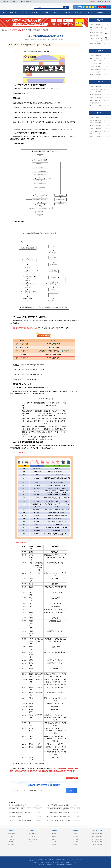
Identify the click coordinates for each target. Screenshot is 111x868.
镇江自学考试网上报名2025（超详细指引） (59, 809)
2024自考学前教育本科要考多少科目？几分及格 (59, 813)
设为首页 (100, 1)
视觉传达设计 (11, 834)
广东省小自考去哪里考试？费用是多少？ (97, 92)
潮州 (93, 839)
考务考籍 (67, 12)
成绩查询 (57, 12)
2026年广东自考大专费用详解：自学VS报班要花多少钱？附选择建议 (97, 128)
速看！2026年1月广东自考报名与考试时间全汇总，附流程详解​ (97, 30)
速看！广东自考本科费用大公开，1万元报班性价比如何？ (97, 131)
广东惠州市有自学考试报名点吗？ (97, 66)
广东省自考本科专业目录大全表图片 (97, 72)
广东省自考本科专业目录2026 (97, 55)
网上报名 (28, 1)
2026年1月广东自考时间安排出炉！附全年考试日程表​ (97, 35)
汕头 (93, 834)
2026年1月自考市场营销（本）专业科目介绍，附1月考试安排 (97, 61)
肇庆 (98, 836)
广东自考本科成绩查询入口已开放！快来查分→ (97, 69)
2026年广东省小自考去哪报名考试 (97, 120)
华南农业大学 (33, 842)
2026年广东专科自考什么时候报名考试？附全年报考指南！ (97, 126)
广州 (93, 845)
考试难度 (54, 842)
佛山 (96, 845)
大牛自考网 (54, 40)
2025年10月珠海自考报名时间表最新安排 (97, 75)
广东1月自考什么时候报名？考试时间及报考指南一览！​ (97, 38)
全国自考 (89, 12)
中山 (98, 845)
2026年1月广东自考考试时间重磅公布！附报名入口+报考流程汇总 (97, 41)
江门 (98, 834)
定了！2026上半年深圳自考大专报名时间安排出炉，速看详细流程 (97, 134)
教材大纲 (100, 12)
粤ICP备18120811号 (65, 860)
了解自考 (5, 1)
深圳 (101, 836)
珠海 (96, 839)
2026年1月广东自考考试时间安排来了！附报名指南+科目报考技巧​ (97, 27)
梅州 (98, 842)
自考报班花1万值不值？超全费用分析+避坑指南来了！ (97, 103)
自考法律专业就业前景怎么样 (17, 805)
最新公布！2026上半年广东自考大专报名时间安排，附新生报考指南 (97, 137)
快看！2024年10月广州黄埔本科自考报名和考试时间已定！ (59, 820)
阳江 (101, 839)
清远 (93, 842)
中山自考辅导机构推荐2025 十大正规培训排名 (21, 813)
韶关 (98, 839)
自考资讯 (13, 12)
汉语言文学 (11, 845)
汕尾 (96, 836)
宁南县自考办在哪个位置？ (17, 809)
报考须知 (76, 845)
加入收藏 (107, 1)
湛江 (96, 834)
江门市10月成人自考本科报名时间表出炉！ (97, 64)
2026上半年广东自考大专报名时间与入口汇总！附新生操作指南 (97, 106)
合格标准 (54, 836)
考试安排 (35, 12)
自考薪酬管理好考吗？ (15, 816)
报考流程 (76, 839)
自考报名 (24, 12)
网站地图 (93, 1)
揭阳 (93, 836)
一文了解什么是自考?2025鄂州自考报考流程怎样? (59, 805)
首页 (4, 12)
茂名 (96, 842)
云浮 (101, 842)
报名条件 (13, 1)
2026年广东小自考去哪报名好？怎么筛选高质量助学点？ (97, 44)
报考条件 (76, 836)
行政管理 (11, 836)
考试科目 (54, 834)
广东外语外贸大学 (33, 839)
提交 (71, 791)
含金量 (54, 845)
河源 (101, 834)
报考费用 (76, 842)
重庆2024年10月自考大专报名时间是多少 (59, 816)
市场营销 (11, 842)
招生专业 (21, 1)
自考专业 (46, 12)
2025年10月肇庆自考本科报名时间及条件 (97, 58)
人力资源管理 (11, 839)
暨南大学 (33, 836)
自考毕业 (78, 12)
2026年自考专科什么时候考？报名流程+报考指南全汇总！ (97, 95)
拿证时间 (54, 839)
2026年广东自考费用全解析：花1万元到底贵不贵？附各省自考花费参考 (97, 24)
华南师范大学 (33, 834)
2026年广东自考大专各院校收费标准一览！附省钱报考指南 (97, 100)
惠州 (101, 845)
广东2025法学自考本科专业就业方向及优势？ (21, 820)
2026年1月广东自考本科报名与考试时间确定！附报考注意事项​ (97, 33)
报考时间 (76, 834)
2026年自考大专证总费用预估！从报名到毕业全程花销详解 (97, 97)
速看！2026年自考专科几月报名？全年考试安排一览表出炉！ (97, 123)
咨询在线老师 (72, 778)
